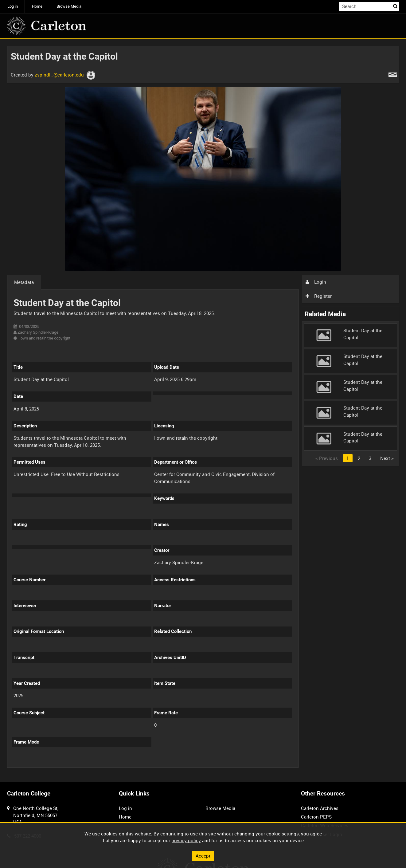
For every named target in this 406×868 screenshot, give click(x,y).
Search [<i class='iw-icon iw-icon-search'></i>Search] (396, 6)
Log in (13, 6)
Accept (203, 856)
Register (318, 296)
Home (37, 6)
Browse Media (69, 6)
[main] (203, 410)
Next (387, 458)
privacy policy (186, 840)
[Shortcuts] (393, 73)
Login (316, 282)
